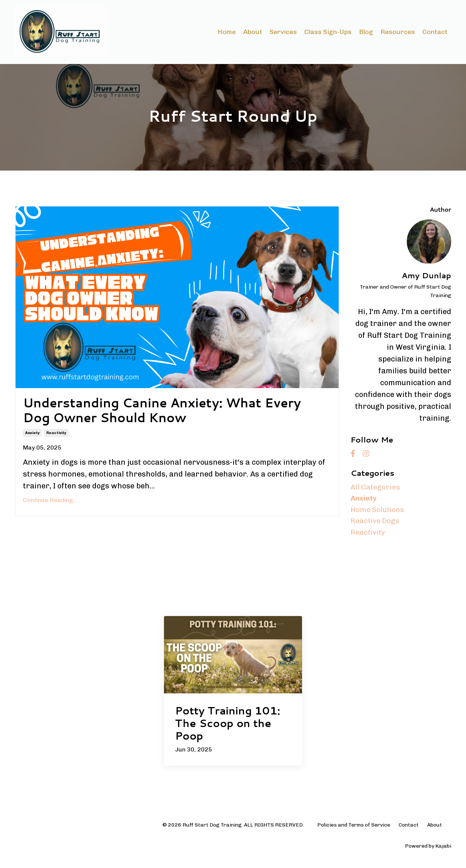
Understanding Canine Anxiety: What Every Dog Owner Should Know (171, 411)
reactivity (56, 435)
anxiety (32, 435)
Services (283, 32)
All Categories (376, 488)
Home (226, 32)
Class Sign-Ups (328, 32)
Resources (398, 32)
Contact (435, 32)
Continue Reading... (50, 502)
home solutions (378, 511)
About (252, 32)
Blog (366, 32)
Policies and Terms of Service (354, 827)
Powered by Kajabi (428, 849)
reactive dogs (376, 523)
